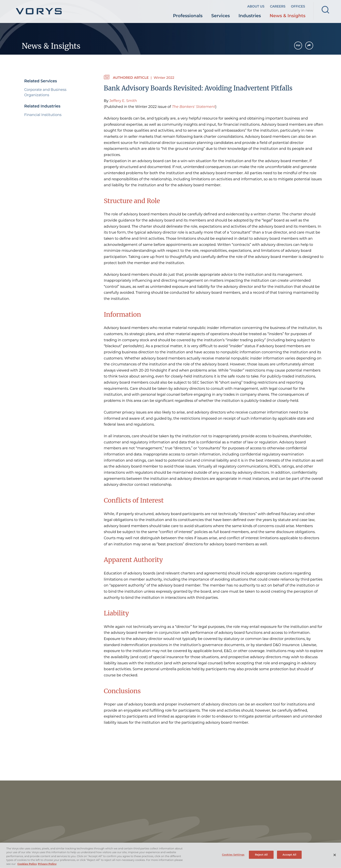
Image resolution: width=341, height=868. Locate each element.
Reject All (261, 858)
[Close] (335, 858)
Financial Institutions (43, 115)
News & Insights (288, 16)
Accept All (289, 858)
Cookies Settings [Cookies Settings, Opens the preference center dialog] (233, 858)
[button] (309, 46)
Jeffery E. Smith (123, 101)
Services (221, 16)
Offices (298, 6)
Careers (278, 6)
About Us (256, 6)
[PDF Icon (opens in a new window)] (298, 46)
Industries (250, 16)
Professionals (188, 16)
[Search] (325, 10)
